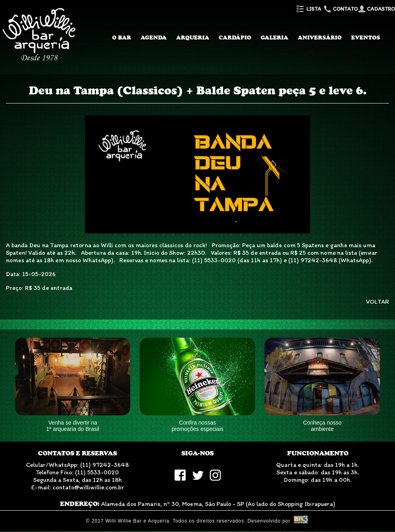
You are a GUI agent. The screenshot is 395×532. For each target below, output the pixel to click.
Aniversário (320, 38)
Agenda (154, 38)
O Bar (122, 38)
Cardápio (235, 38)
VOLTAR (378, 302)
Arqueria (193, 38)
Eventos (366, 38)
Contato (340, 9)
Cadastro (376, 9)
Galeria (275, 38)
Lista (308, 9)
